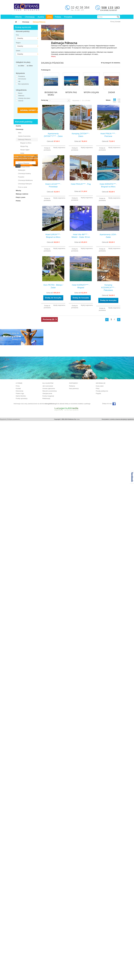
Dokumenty (20, 391)
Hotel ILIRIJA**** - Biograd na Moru (53, 236)
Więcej (53, 56)
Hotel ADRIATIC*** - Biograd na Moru (108, 185)
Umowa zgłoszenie (49, 388)
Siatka (115, 100)
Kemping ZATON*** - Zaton (81, 135)
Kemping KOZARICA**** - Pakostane (108, 288)
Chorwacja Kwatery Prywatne (24, 175)
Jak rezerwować (48, 386)
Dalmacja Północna (24, 140)
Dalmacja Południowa (25, 160)
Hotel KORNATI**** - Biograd (81, 286)
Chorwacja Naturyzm (25, 184)
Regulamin (3, 419)
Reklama (72, 386)
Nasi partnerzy (74, 388)
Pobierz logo (20, 393)
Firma (112, 22)
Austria (41, 17)
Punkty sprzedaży (22, 398)
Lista (119, 100)
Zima (49, 17)
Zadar (22, 153)
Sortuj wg (45, 100)
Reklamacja (46, 398)
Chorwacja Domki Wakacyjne (24, 168)
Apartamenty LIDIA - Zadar (108, 236)
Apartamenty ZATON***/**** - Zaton (53, 135)
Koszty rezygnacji (48, 396)
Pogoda (98, 393)
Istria (20, 133)
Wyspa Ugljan (25, 150)
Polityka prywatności (14, 419)
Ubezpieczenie (47, 393)
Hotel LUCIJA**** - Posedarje (53, 185)
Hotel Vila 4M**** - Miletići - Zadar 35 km (81, 236)
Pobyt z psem (21, 197)
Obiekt (18, 51)
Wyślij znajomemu (59, 148)
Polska (58, 17)
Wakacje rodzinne (22, 194)
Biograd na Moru (26, 143)
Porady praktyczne (102, 391)
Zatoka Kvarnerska (24, 136)
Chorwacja (30, 17)
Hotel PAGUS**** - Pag (81, 184)
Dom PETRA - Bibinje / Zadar (53, 286)
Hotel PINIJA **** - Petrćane (108, 135)
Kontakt (118, 22)
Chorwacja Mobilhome (25, 180)
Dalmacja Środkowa (25, 157)
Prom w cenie (23, 187)
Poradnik (68, 17)
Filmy (98, 388)
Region (18, 43)
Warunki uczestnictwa (50, 391)
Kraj (17, 35)
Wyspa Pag (24, 146)
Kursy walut (100, 386)
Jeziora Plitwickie (24, 163)
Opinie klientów (21, 396)
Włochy (18, 17)
